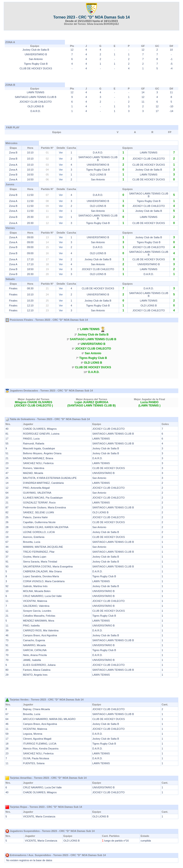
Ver (61, 153)
